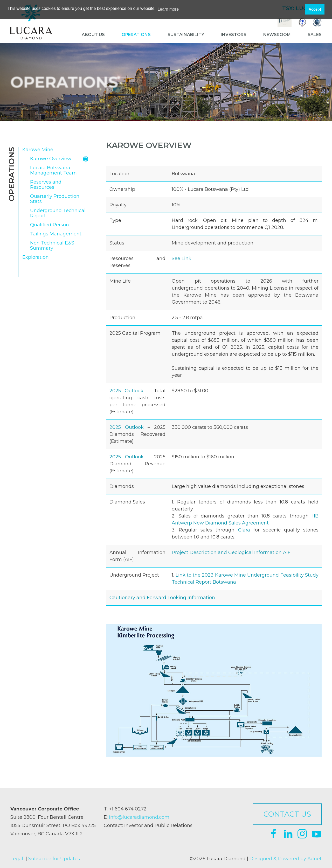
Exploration (36, 257)
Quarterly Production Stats (55, 199)
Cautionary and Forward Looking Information (162, 598)
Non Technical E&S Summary (52, 246)
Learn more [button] (168, 9)
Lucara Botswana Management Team (53, 170)
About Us (93, 35)
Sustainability (186, 35)
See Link (182, 258)
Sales (315, 35)
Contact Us (287, 814)
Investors (234, 35)
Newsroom (277, 35)
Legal (17, 859)
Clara (244, 530)
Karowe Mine (38, 150)
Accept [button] (315, 9)
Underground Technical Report (58, 213)
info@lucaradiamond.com (139, 817)
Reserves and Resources (46, 185)
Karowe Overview (51, 159)
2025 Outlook (126, 391)
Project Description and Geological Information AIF (231, 552)
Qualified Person (50, 225)
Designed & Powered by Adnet (286, 859)
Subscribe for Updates (54, 859)
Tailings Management (56, 234)
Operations (136, 35)
